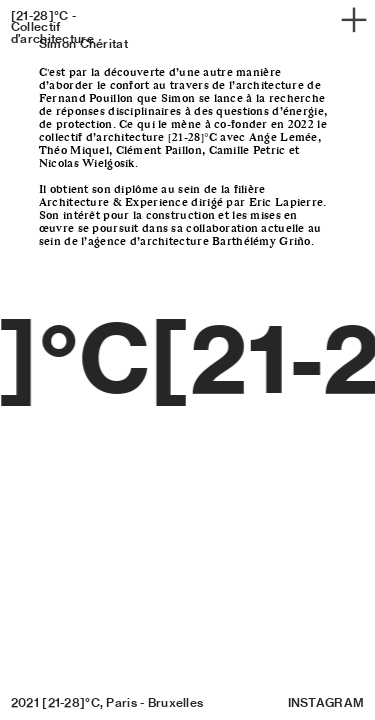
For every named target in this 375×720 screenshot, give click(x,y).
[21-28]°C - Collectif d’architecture (52, 27)
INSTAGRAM (326, 703)
